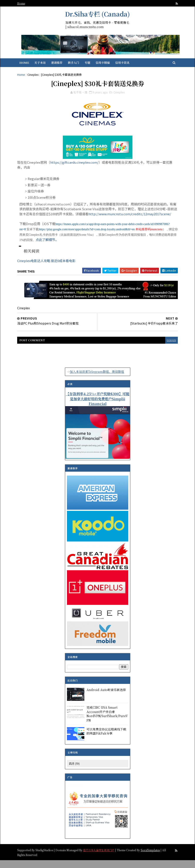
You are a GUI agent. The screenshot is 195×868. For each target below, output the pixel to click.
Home (25, 3)
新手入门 (78, 65)
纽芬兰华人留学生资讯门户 (103, 858)
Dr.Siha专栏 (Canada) (97, 14)
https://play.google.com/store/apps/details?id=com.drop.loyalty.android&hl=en (117, 238)
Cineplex (37, 77)
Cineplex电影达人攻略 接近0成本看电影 (51, 269)
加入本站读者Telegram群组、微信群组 (97, 380)
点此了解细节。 (97, 248)
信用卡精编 (107, 65)
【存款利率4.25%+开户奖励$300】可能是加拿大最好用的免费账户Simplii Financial (98, 407)
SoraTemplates (155, 858)
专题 (92, 65)
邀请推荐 (62, 65)
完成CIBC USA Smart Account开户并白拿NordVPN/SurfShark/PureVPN (107, 722)
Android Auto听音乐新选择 (106, 698)
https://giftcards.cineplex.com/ (79, 166)
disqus (167, 348)
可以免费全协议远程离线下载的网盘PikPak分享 (106, 739)
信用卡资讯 (127, 65)
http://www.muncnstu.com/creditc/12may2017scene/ (65, 222)
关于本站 (45, 65)
